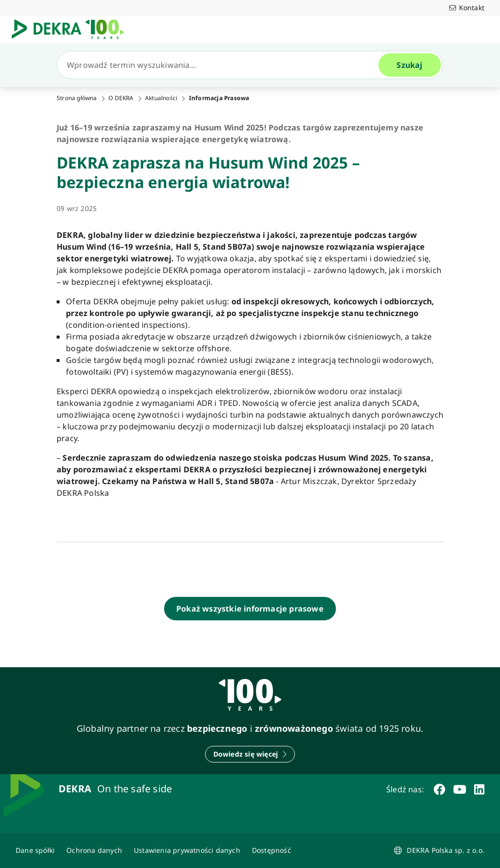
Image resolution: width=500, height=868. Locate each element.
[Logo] (72, 29)
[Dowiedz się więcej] (250, 754)
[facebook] (439, 789)
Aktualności (161, 98)
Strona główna (77, 98)
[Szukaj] (222, 65)
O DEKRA (121, 98)
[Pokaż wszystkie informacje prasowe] (250, 609)
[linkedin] (479, 789)
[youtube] (460, 789)
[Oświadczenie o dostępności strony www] (271, 850)
